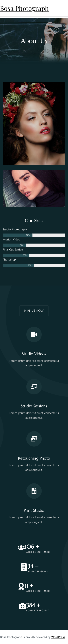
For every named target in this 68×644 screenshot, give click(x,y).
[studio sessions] (34, 387)
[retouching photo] (34, 439)
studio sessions (34, 406)
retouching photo (34, 458)
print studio (34, 510)
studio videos (34, 354)
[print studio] (34, 491)
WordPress (58, 637)
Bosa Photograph (24, 8)
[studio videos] (34, 334)
